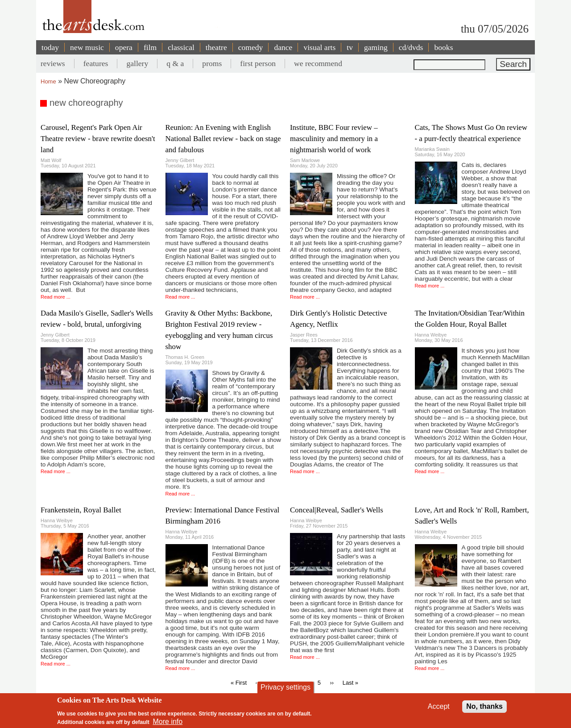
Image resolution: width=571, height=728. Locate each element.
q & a (175, 63)
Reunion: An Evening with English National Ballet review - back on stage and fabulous (223, 139)
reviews (53, 63)
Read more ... (56, 297)
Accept (439, 706)
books (443, 47)
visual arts (319, 47)
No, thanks (484, 706)
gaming (376, 47)
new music (87, 47)
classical (181, 47)
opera (124, 47)
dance (283, 47)
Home (48, 81)
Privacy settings (285, 687)
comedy (251, 47)
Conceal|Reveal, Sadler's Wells (337, 510)
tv (350, 47)
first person (258, 63)
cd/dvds (411, 47)
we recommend (318, 63)
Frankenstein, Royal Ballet (81, 510)
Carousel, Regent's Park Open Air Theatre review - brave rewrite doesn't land (98, 139)
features (96, 63)
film (150, 47)
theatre (216, 47)
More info (168, 722)
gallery (137, 63)
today (50, 47)
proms (212, 63)
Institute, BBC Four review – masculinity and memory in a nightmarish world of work (334, 139)
